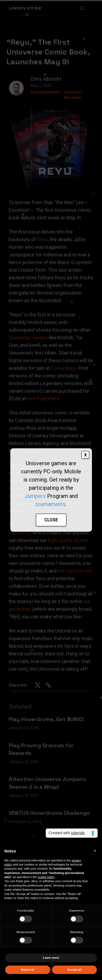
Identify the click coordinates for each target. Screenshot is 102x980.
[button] (95, 851)
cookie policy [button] (46, 877)
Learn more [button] (51, 958)
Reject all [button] (28, 970)
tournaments (50, 504)
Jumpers (35, 496)
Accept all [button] (74, 970)
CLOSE (51, 520)
